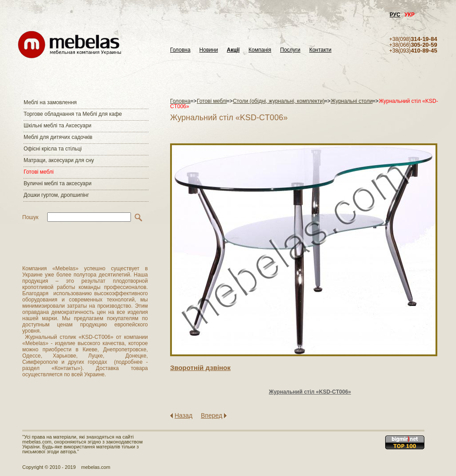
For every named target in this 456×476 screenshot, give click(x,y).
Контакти (320, 50)
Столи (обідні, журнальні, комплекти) (279, 101)
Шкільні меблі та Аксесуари (57, 126)
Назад (183, 415)
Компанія (260, 50)
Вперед (212, 415)
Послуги (290, 50)
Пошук (30, 217)
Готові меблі (39, 172)
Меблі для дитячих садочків (58, 137)
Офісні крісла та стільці (53, 149)
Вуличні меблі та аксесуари (57, 183)
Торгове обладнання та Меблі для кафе (73, 114)
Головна (180, 50)
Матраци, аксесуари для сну (59, 160)
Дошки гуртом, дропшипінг (56, 195)
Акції (233, 50)
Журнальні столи (352, 101)
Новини (209, 50)
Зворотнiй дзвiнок (200, 368)
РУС (395, 15)
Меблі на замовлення (50, 102)
